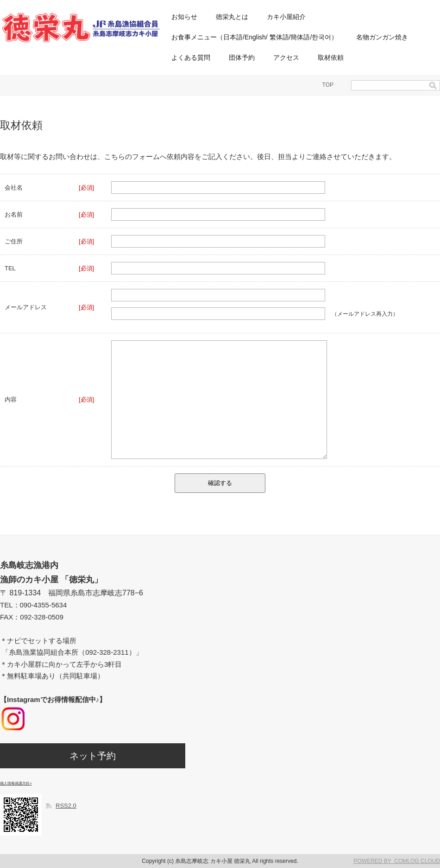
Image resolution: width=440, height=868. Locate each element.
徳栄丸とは (232, 17)
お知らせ (184, 17)
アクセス (286, 57)
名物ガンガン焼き (382, 37)
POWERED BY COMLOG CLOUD (397, 861)
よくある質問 (191, 57)
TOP (328, 85)
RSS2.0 (66, 806)
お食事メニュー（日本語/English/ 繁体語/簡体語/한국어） (255, 37)
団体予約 (242, 57)
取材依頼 (331, 57)
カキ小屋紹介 (286, 17)
